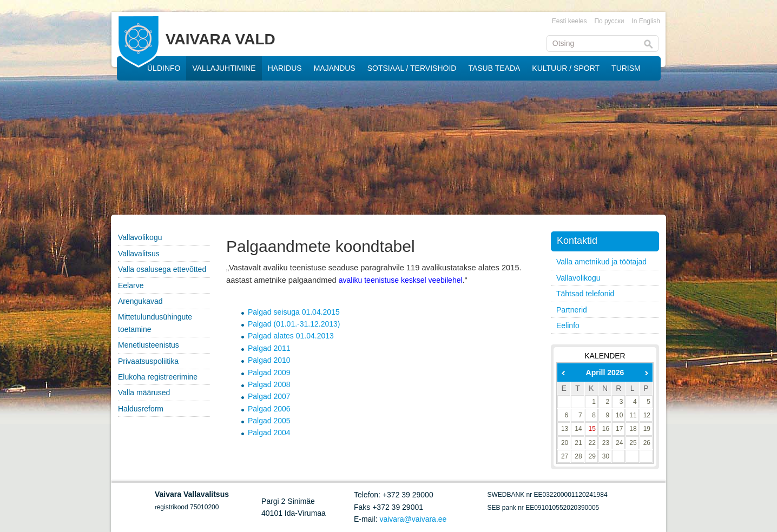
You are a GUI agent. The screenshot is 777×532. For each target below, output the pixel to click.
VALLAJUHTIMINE (224, 68)
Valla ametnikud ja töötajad (601, 262)
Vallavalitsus (139, 254)
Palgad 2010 (269, 360)
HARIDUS (285, 68)
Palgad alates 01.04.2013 (291, 336)
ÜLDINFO (164, 68)
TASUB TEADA (494, 68)
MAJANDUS (335, 68)
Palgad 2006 (269, 409)
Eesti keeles (569, 21)
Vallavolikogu (140, 237)
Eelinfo (568, 325)
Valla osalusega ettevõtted (162, 269)
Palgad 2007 (269, 396)
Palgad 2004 (269, 433)
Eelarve (131, 285)
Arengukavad (140, 301)
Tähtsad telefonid (585, 294)
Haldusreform (141, 409)
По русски (609, 21)
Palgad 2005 (269, 421)
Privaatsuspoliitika (148, 361)
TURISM (626, 68)
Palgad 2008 (269, 384)
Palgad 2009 (269, 373)
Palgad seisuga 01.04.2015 (294, 312)
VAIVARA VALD (220, 39)
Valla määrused (144, 393)
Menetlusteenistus (149, 345)
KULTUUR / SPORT (566, 68)
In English (646, 21)
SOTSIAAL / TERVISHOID (412, 68)
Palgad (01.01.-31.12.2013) (294, 324)
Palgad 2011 (269, 348)
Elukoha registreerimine (158, 377)
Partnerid (572, 310)
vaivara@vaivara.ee (413, 519)
